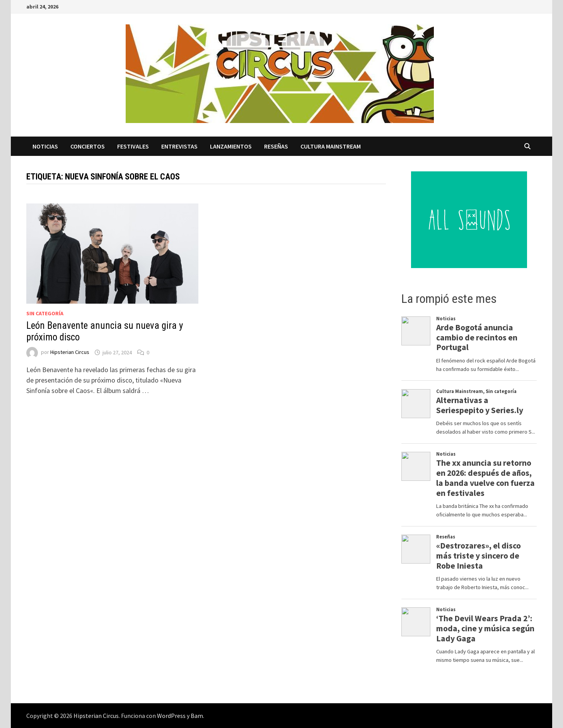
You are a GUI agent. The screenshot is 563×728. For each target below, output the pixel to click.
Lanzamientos (231, 146)
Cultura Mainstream (331, 146)
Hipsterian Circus (70, 352)
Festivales (133, 146)
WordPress (171, 716)
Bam (197, 716)
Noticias (45, 146)
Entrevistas (179, 146)
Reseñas (276, 146)
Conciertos (88, 146)
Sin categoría (45, 313)
